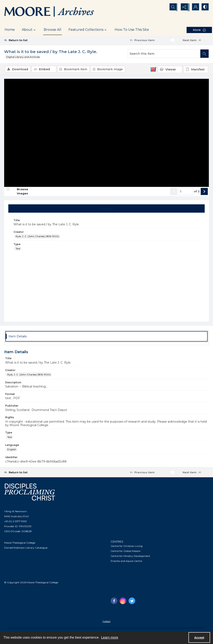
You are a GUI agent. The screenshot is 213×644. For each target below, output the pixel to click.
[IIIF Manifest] (196, 69)
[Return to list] (32, 40)
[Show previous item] (174, 192)
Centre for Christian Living (127, 546)
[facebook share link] (114, 601)
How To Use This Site (132, 30)
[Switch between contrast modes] (205, 7)
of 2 (197, 192)
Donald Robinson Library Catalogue (26, 548)
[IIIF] (153, 69)
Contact (106, 622)
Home (10, 30)
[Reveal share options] (184, 7)
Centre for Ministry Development (130, 556)
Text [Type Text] (18, 249)
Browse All (53, 30)
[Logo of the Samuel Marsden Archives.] (49, 12)
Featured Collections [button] (88, 30)
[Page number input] (186, 192)
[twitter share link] (132, 601)
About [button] (29, 30)
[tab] (107, 209)
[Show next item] (204, 192)
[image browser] (20, 192)
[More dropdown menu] (199, 30)
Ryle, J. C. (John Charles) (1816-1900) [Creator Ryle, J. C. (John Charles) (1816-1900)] (37, 237)
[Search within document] (204, 54)
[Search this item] (164, 54)
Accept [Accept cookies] (199, 638)
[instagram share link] (123, 601)
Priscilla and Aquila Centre (126, 561)
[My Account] (194, 7)
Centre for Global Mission (126, 551)
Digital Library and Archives (23, 57)
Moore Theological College (20, 543)
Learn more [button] (110, 637)
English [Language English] (12, 450)
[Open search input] (173, 7)
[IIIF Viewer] (170, 69)
